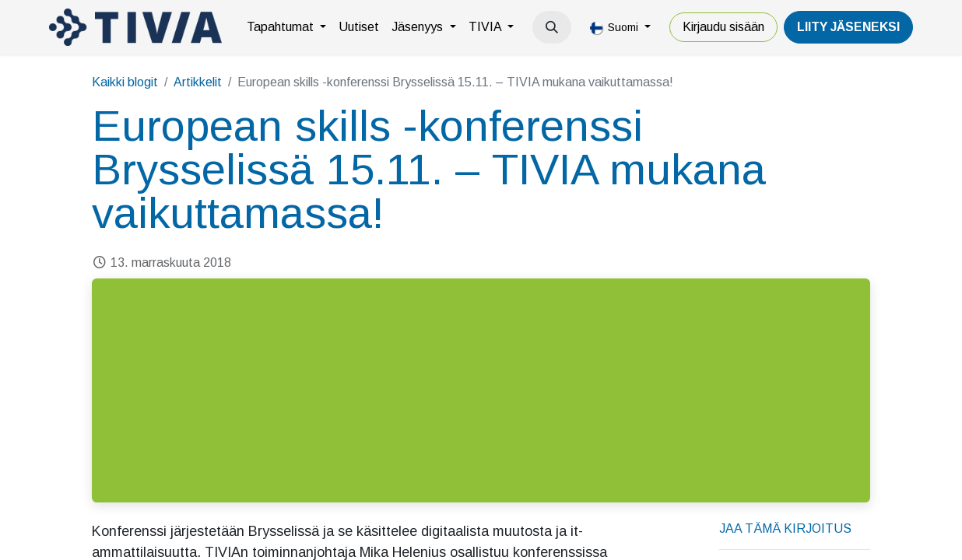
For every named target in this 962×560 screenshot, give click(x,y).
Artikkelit (198, 82)
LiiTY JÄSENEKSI (848, 27)
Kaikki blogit (125, 82)
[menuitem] (286, 27)
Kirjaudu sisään (723, 27)
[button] (552, 27)
